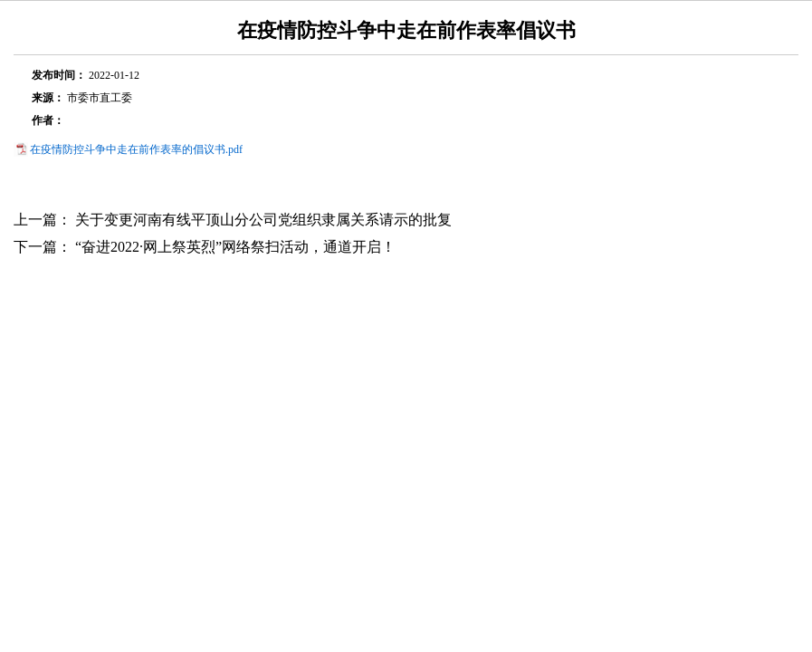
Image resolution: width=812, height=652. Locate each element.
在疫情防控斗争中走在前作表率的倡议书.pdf (136, 149)
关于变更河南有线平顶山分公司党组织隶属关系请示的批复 (263, 220)
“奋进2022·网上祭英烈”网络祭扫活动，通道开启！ (235, 247)
